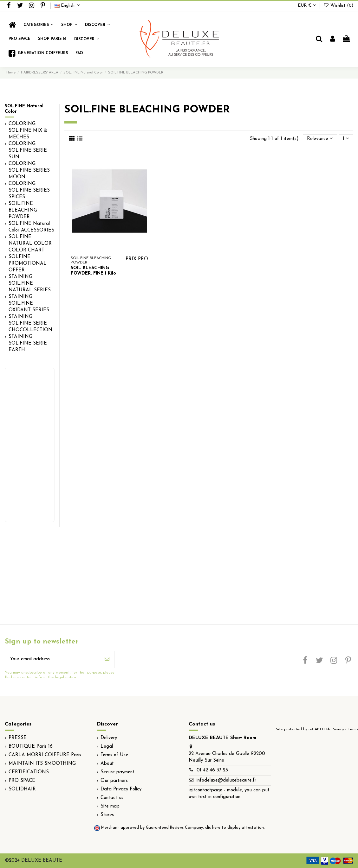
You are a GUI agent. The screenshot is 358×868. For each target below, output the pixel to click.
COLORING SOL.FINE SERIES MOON (29, 171)
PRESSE (18, 738)
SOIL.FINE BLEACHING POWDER (23, 210)
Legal (107, 747)
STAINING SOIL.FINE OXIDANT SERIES (29, 304)
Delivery (109, 738)
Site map (110, 806)
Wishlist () (338, 6)
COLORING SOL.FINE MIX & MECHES (28, 131)
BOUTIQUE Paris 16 (31, 747)
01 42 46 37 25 (212, 770)
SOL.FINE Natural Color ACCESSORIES (31, 227)
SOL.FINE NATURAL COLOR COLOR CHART (30, 244)
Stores (107, 815)
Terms (353, 729)
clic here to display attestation (234, 828)
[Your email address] (52, 659)
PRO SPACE (22, 781)
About (107, 764)
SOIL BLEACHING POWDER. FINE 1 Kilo (93, 271)
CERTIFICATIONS (29, 772)
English (68, 6)
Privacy (338, 729)
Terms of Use (114, 755)
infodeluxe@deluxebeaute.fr (226, 780)
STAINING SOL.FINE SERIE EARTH (28, 343)
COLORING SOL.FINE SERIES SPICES (29, 190)
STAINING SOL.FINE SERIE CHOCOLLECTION (30, 323)
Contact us (112, 798)
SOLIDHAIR (22, 789)
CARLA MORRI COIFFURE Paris (45, 755)
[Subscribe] (107, 659)
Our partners (114, 781)
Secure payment (117, 772)
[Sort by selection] (320, 139)
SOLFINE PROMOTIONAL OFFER (28, 264)
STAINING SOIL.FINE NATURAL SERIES (30, 284)
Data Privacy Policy (121, 789)
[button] (69, 25)
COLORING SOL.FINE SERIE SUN (28, 151)
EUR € (307, 6)
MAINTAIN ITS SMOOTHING (42, 764)
